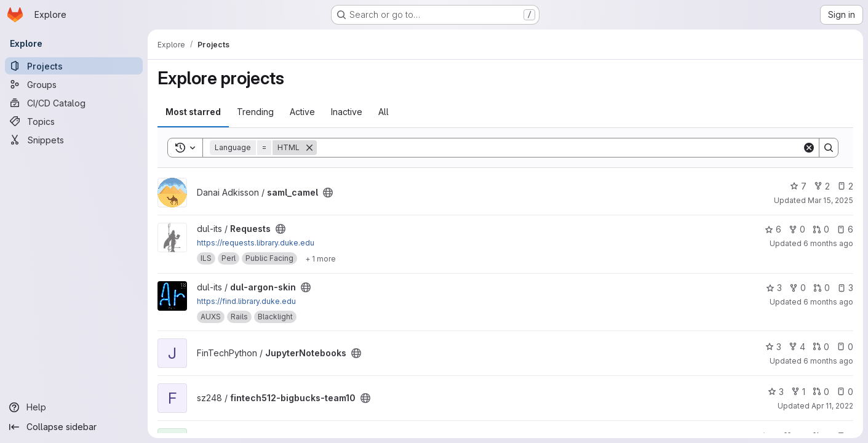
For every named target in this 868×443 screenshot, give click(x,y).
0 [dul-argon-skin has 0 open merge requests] (822, 288)
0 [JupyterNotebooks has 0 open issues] (845, 347)
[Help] (74, 407)
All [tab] (384, 112)
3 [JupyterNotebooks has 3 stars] (773, 347)
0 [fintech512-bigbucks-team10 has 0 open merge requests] (821, 392)
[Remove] (309, 148)
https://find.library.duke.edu (246, 301)
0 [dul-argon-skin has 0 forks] (798, 288)
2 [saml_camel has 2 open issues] (845, 186)
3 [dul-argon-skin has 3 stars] (774, 288)
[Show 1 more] (321, 258)
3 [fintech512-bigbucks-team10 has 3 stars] (776, 392)
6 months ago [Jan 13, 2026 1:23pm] (828, 302)
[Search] (559, 148)
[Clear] (809, 148)
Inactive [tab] (347, 112)
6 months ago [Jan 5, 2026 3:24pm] (828, 243)
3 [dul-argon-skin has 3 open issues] (845, 288)
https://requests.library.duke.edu (256, 243)
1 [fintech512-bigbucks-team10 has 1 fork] (798, 392)
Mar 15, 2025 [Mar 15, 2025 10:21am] (830, 200)
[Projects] (74, 66)
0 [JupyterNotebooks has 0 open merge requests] (821, 347)
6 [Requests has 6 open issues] (845, 229)
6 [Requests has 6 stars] (773, 229)
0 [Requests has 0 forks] (797, 229)
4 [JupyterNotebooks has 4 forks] (797, 347)
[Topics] (74, 121)
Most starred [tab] (193, 112)
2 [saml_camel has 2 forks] (822, 186)
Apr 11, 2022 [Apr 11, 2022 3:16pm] (832, 406)
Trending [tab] (255, 112)
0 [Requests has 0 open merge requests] (821, 229)
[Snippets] (74, 140)
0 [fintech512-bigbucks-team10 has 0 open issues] (845, 392)
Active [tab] (302, 112)
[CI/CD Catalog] (74, 103)
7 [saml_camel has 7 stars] (798, 186)
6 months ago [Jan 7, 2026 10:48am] (828, 361)
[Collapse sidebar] (74, 427)
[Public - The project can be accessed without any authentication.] (328, 193)
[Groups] (74, 84)
